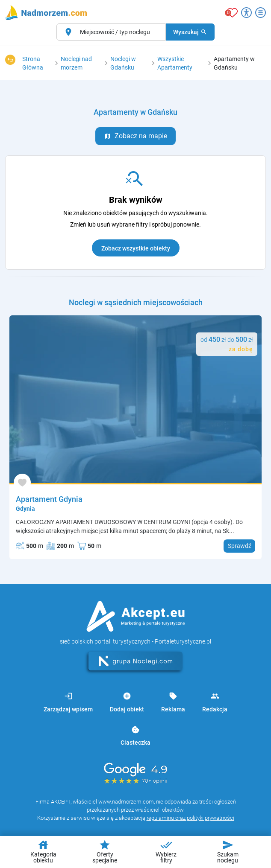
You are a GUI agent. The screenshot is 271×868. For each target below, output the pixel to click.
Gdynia (25, 509)
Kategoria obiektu (43, 851)
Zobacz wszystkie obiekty (136, 248)
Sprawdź (240, 546)
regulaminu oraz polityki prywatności (190, 818)
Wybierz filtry (166, 851)
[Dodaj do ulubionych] (22, 482)
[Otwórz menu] (261, 13)
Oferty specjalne (105, 851)
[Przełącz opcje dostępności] (246, 13)
